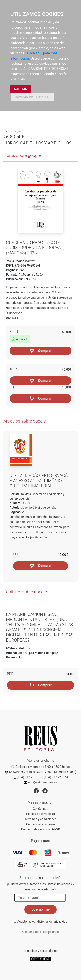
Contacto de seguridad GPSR (41, 829)
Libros (7, 131)
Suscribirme (40, 909)
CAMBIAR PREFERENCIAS (33, 97)
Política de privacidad (40, 814)
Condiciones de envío (40, 824)
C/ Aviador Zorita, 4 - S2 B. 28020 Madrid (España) (41, 772)
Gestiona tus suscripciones (40, 932)
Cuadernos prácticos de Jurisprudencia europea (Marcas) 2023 (34, 248)
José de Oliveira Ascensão (39, 508)
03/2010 (27, 503)
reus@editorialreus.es (40, 782)
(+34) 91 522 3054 (56, 777)
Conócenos (40, 809)
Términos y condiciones (40, 819)
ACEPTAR (21, 89)
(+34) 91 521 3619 (27, 777)
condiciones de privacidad (50, 922)
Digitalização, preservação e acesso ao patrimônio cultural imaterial (40, 481)
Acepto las (42, 922)
